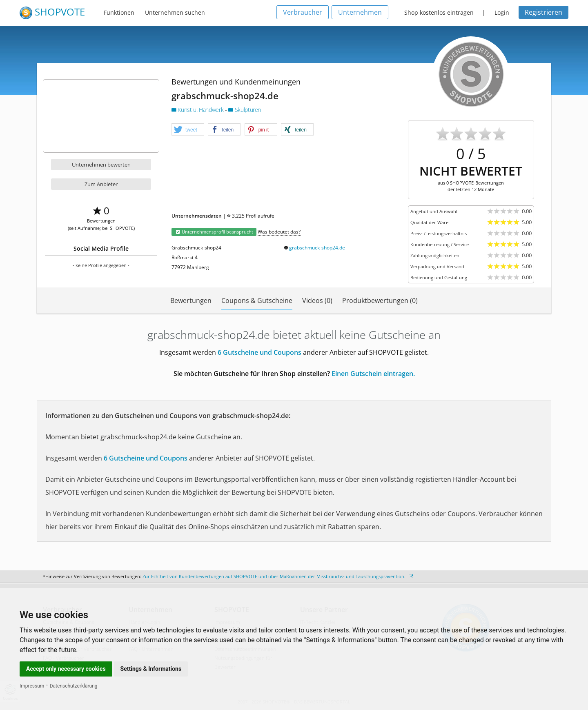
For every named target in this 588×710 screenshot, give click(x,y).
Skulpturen (245, 110)
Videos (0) (317, 300)
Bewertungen (191, 300)
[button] (188, 130)
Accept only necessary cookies (66, 669)
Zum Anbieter (101, 184)
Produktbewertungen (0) (380, 300)
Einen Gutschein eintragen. (373, 374)
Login (502, 12)
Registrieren (543, 12)
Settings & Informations (151, 669)
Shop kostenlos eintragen (439, 12)
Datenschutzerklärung (74, 686)
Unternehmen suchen (175, 12)
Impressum (32, 686)
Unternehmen (360, 12)
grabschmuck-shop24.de (317, 248)
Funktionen (119, 12)
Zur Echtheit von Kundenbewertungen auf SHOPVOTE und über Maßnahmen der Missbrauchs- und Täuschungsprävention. (278, 576)
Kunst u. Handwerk (198, 110)
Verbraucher (303, 12)
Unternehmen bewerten (101, 165)
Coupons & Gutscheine (257, 300)
